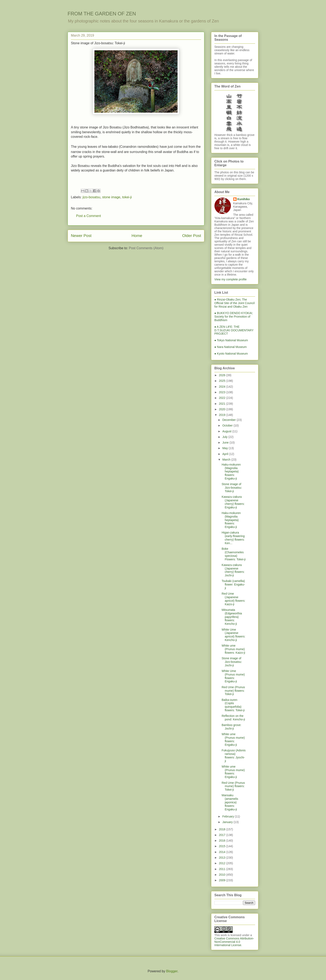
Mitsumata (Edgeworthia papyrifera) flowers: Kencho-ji (232, 617)
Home (137, 236)
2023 (223, 392)
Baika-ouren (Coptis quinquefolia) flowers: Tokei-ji (233, 705)
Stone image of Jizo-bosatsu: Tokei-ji (232, 488)
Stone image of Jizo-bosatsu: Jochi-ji (232, 662)
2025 (223, 381)
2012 (223, 863)
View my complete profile (230, 279)
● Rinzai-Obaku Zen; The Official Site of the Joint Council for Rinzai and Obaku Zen (235, 303)
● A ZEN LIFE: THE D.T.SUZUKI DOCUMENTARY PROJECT (234, 330)
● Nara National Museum (231, 347)
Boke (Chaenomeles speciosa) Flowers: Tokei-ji (234, 554)
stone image (111, 197)
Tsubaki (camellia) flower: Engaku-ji (233, 584)
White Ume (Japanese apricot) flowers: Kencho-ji (233, 635)
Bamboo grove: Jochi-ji (232, 727)
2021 (223, 404)
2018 (223, 829)
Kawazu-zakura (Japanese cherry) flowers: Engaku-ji (233, 502)
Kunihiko (244, 199)
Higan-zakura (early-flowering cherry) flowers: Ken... (233, 538)
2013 (223, 858)
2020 (223, 409)
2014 (223, 852)
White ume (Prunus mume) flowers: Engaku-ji (233, 739)
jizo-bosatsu (91, 197)
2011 (223, 869)
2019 (223, 415)
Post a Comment (88, 216)
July (225, 437)
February (228, 816)
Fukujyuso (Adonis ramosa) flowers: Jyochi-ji (234, 756)
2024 (223, 387)
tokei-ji (127, 197)
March (227, 460)
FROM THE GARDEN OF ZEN (102, 14)
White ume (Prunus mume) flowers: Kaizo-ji (233, 649)
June (226, 443)
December (229, 420)
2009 (223, 880)
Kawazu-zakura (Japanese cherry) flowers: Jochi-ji (233, 570)
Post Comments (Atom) (146, 248)
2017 (223, 835)
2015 (223, 846)
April (226, 454)
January (228, 822)
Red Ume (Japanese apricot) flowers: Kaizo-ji (233, 599)
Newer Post (81, 236)
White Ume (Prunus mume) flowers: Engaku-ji (233, 676)
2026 (223, 375)
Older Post (192, 236)
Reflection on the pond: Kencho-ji (233, 718)
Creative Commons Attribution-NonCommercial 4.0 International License (234, 942)
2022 (223, 398)
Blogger (172, 971)
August (227, 431)
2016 (223, 841)
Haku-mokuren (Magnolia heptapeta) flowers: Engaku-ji (231, 472)
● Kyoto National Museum (231, 354)
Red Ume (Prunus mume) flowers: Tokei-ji (233, 691)
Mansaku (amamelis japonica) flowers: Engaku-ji (230, 802)
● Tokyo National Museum (231, 340)
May (225, 448)
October (228, 425)
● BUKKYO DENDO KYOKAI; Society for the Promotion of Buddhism (234, 317)
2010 (223, 875)
